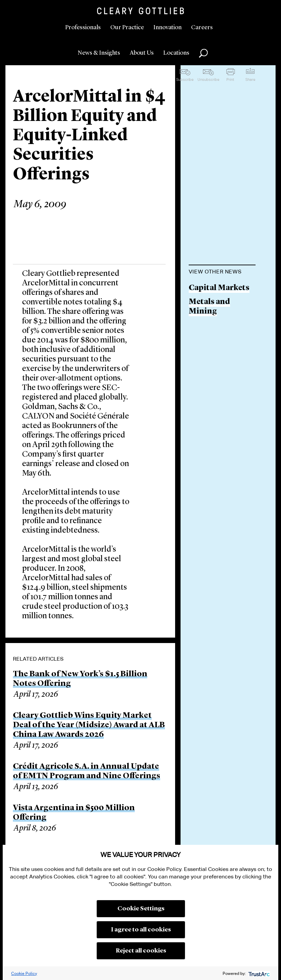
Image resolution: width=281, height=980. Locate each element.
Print (230, 79)
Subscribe (185, 79)
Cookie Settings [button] (141, 909)
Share (250, 79)
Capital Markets (219, 288)
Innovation (167, 28)
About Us (142, 53)
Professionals (83, 28)
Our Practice (127, 28)
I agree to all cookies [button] (141, 930)
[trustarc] (258, 973)
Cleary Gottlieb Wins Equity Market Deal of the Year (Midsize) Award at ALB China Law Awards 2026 (89, 725)
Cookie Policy (24, 973)
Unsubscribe (208, 79)
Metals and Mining (209, 307)
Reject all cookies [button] (141, 951)
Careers (202, 28)
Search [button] (203, 53)
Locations (176, 53)
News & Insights (99, 53)
